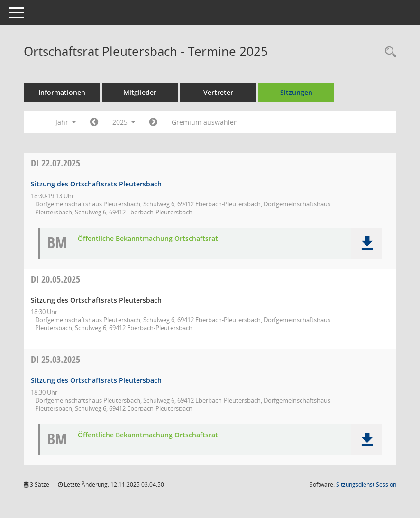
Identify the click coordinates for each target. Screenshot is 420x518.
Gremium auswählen (205, 122)
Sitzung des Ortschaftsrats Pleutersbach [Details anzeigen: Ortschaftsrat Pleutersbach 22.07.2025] (96, 184)
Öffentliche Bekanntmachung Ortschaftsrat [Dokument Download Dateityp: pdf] (148, 239)
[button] (367, 243)
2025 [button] (124, 122)
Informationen (62, 92)
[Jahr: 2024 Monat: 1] (94, 122)
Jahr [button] (66, 122)
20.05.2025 (55, 279)
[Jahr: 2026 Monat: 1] (153, 122)
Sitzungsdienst (366, 485)
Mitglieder (140, 92)
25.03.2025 (55, 359)
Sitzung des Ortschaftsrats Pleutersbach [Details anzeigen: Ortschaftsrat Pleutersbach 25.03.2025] (96, 380)
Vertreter (218, 92)
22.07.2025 (55, 163)
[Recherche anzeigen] (388, 52)
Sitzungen (296, 92)
